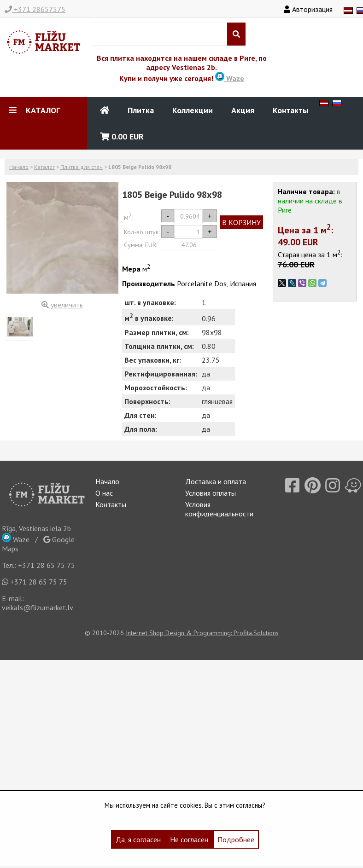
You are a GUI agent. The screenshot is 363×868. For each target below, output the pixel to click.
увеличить (62, 305)
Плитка (141, 110)
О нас (104, 493)
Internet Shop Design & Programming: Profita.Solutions (202, 633)
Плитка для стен (82, 167)
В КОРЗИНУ (241, 222)
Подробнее (236, 839)
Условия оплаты (211, 493)
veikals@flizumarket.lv (38, 608)
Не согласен (189, 839)
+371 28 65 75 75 (47, 565)
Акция (243, 110)
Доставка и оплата (216, 481)
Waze (230, 78)
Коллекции (193, 110)
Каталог (44, 167)
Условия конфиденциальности (219, 509)
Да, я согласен (138, 839)
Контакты (290, 110)
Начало (19, 167)
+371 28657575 (35, 9)
